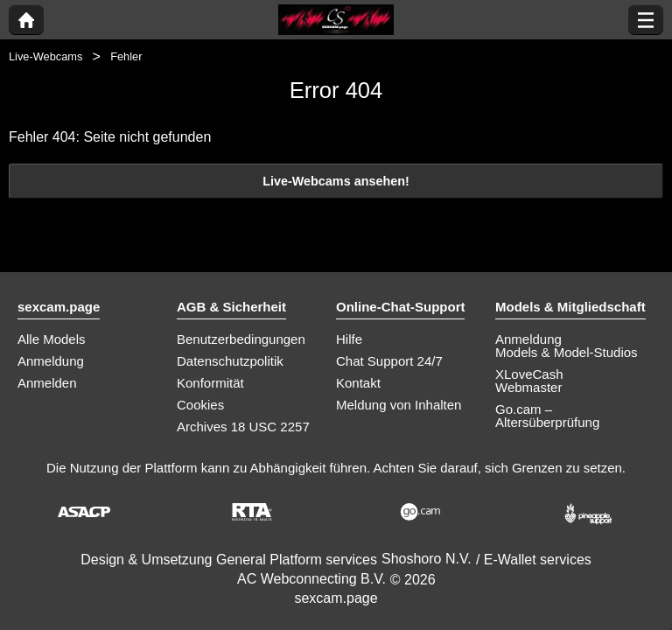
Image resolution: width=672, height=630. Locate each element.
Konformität (210, 383)
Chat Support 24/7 (389, 361)
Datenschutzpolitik (230, 361)
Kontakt (358, 383)
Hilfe (349, 339)
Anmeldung (51, 361)
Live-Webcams (45, 56)
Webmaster (528, 387)
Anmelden (47, 383)
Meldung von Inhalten (399, 405)
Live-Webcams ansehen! (336, 181)
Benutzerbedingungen (241, 339)
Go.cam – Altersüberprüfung (547, 416)
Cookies (200, 405)
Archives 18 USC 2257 (243, 427)
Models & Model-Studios (567, 352)
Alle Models (52, 339)
